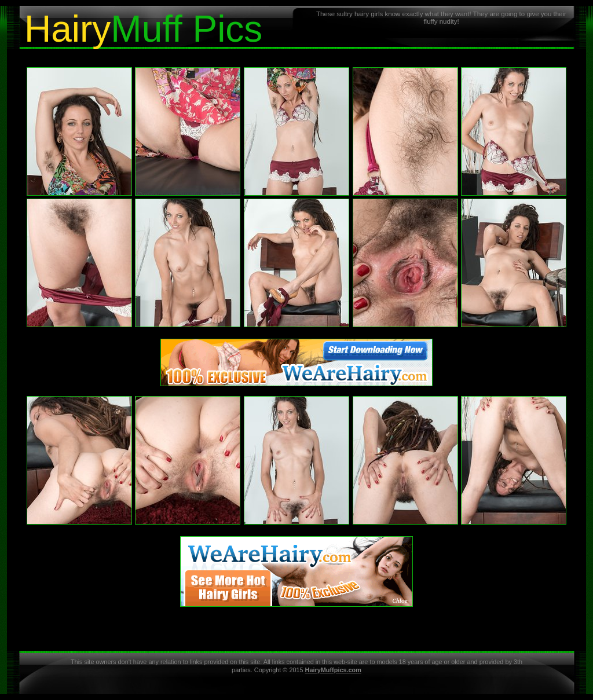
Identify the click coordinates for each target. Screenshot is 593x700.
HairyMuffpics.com (333, 670)
